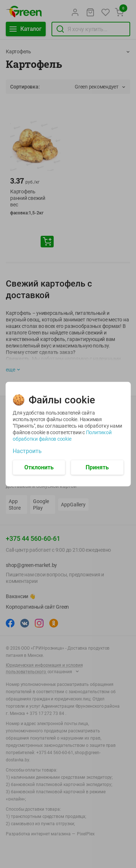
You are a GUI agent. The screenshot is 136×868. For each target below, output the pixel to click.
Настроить (27, 451)
